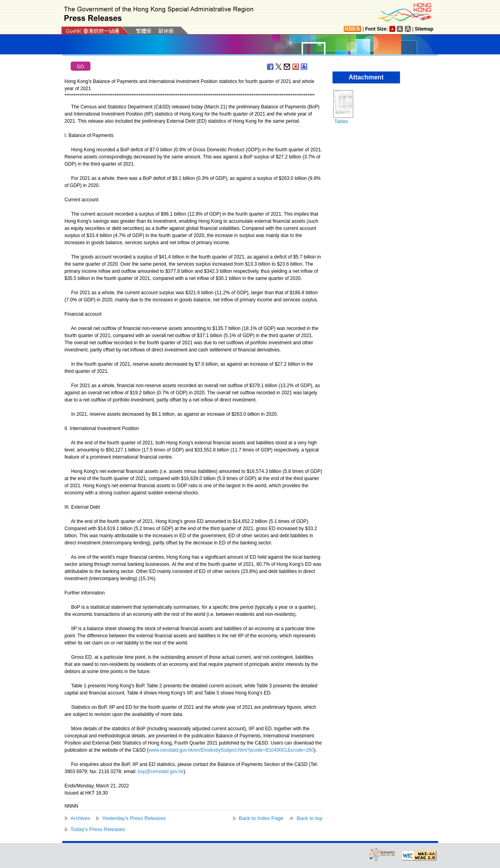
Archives (81, 818)
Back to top (309, 818)
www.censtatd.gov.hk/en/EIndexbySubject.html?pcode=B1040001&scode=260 (231, 750)
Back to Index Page (261, 818)
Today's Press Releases (98, 829)
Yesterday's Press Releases (134, 818)
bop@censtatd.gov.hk (161, 772)
